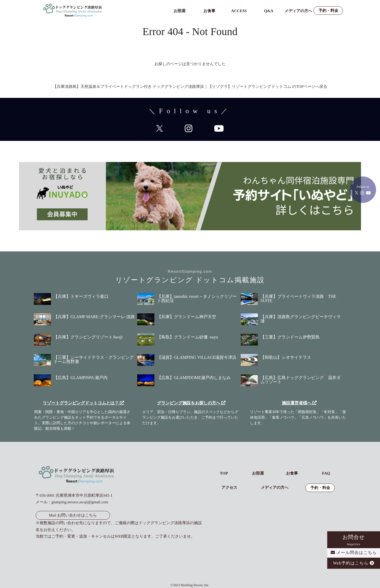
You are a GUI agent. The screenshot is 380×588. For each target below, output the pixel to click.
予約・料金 (328, 11)
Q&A (269, 11)
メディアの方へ (298, 11)
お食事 (209, 11)
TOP (224, 473)
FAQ (326, 473)
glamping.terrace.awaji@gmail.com (80, 502)
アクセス (229, 488)
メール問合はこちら (354, 553)
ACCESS (239, 11)
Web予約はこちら (354, 563)
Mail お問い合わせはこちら (73, 515)
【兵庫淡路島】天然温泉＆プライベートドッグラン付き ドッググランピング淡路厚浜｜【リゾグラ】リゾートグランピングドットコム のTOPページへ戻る (190, 87)
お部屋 (180, 11)
